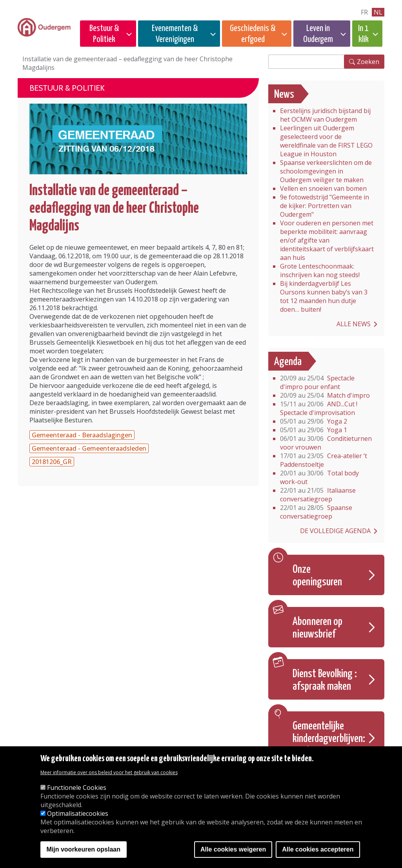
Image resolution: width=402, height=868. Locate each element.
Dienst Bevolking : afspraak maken (325, 680)
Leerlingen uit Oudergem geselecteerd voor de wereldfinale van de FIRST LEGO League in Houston (326, 141)
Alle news (354, 324)
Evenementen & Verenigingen (175, 34)
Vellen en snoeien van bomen (323, 188)
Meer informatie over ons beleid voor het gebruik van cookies (109, 772)
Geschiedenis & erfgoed (253, 34)
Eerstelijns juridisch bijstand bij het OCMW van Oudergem (325, 115)
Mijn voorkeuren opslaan (84, 849)
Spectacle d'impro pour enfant (317, 382)
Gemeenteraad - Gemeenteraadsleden (89, 448)
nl (378, 12)
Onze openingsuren (317, 576)
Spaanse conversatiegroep (316, 512)
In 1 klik (363, 34)
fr (364, 12)
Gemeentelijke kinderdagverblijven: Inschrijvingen (329, 739)
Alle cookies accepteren (318, 849)
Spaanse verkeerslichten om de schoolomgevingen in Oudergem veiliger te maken (326, 171)
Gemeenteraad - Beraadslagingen (82, 435)
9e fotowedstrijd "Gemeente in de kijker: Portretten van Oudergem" (325, 206)
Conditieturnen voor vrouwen (326, 443)
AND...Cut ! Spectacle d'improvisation (319, 408)
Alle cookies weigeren (233, 849)
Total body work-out (319, 477)
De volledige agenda (335, 531)
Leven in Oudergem (318, 34)
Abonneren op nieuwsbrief (317, 628)
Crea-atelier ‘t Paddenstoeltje (324, 460)
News (284, 95)
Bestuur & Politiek (104, 34)
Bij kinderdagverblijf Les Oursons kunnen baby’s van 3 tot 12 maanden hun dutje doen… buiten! (324, 296)
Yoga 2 (314, 421)
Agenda (288, 362)
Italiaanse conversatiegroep (318, 495)
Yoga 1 (314, 430)
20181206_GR (52, 462)
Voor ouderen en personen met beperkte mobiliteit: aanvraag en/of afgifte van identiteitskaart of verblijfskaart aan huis (327, 240)
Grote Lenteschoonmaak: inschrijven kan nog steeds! (320, 270)
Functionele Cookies (77, 788)
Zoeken (368, 62)
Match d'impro (325, 395)
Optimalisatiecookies (78, 813)
